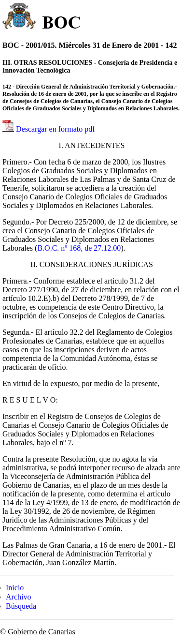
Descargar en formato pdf (56, 129)
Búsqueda (21, 606)
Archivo (18, 597)
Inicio (15, 588)
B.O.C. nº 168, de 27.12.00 (79, 248)
